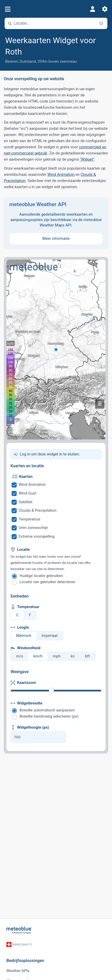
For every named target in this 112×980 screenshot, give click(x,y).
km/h (38, 656)
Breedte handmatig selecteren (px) (49, 716)
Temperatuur (30, 519)
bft (87, 656)
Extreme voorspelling (37, 536)
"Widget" (87, 159)
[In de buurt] (101, 23)
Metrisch (24, 636)
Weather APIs (18, 971)
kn (73, 656)
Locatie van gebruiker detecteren (47, 582)
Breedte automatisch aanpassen (47, 710)
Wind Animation (61, 175)
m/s (20, 656)
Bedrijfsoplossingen (25, 961)
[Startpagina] (19, 930)
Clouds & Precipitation (38, 510)
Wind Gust (28, 493)
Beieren (12, 61)
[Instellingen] (105, 9)
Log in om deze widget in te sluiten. (50, 454)
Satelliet (26, 502)
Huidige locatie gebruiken (41, 576)
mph (57, 656)
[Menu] (8, 9)
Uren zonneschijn (33, 528)
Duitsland (28, 61)
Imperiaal (50, 636)
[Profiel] (92, 9)
